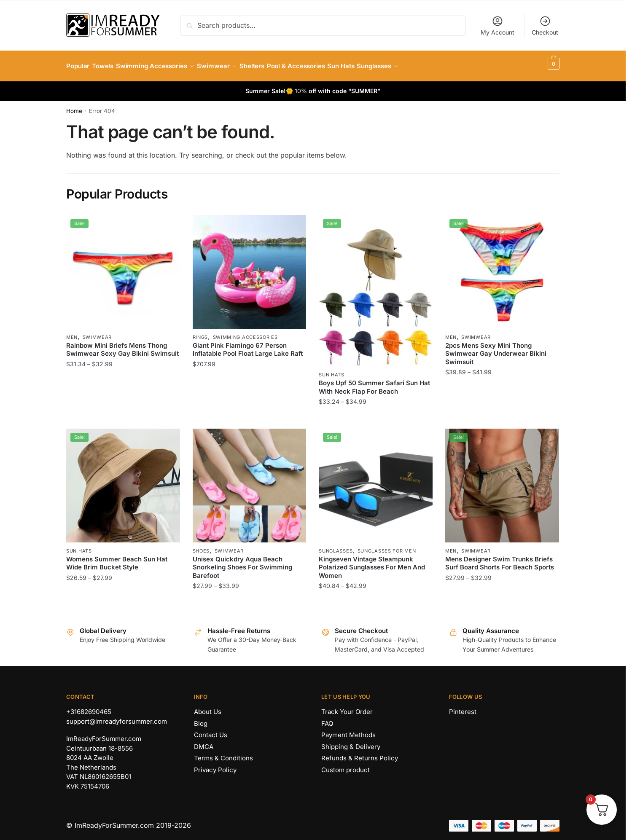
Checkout (545, 25)
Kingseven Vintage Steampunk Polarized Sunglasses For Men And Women (372, 562)
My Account (498, 25)
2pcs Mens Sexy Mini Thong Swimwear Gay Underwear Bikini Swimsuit (496, 349)
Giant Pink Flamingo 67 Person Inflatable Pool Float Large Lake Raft (248, 345)
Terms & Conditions (223, 753)
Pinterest (463, 707)
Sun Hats (332, 370)
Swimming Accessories (245, 332)
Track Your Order (347, 707)
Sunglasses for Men (387, 546)
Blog (201, 718)
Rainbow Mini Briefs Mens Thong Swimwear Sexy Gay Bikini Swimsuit (122, 345)
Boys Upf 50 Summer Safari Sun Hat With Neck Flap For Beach (374, 382)
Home (74, 106)
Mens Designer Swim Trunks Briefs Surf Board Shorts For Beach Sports (500, 558)
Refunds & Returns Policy (360, 753)
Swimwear (97, 332)
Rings (200, 332)
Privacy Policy (215, 765)
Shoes (201, 546)
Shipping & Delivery (351, 742)
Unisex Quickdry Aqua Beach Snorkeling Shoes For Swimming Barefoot (242, 562)
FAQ (327, 718)
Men (72, 332)
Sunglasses (336, 546)
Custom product (346, 765)
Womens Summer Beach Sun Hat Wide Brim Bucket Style (117, 558)
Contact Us (211, 730)
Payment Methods (348, 730)
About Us (208, 707)
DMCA (204, 742)
